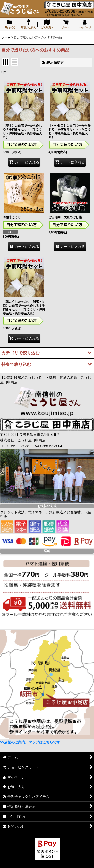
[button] (47, 352)
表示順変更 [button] (53, 63)
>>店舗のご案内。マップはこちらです (30, 742)
